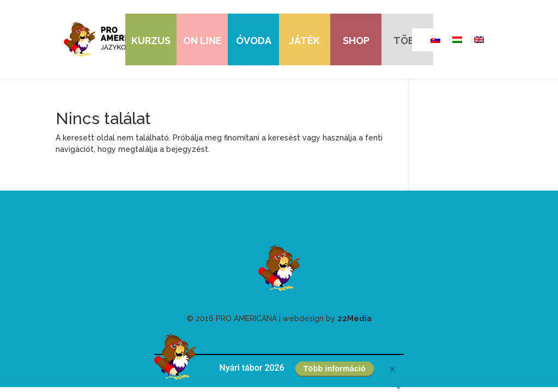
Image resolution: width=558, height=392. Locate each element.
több (407, 41)
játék (305, 41)
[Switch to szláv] (435, 40)
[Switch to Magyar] (457, 40)
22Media (354, 318)
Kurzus (151, 41)
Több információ (334, 369)
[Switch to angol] (479, 40)
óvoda (254, 41)
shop (356, 41)
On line (202, 41)
